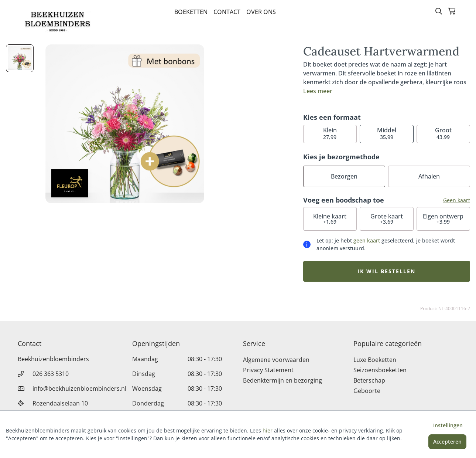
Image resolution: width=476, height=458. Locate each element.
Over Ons (261, 12)
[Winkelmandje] (452, 12)
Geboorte (367, 391)
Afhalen (429, 176)
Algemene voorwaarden (276, 360)
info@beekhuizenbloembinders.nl (79, 389)
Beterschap (369, 380)
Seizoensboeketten (380, 370)
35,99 (387, 133)
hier (268, 430)
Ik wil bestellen (386, 271)
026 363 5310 (51, 374)
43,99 (443, 133)
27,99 (330, 133)
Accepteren (447, 442)
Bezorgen (344, 176)
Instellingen (448, 425)
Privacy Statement (268, 370)
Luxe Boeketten (375, 360)
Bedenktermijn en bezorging (282, 380)
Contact (227, 12)
